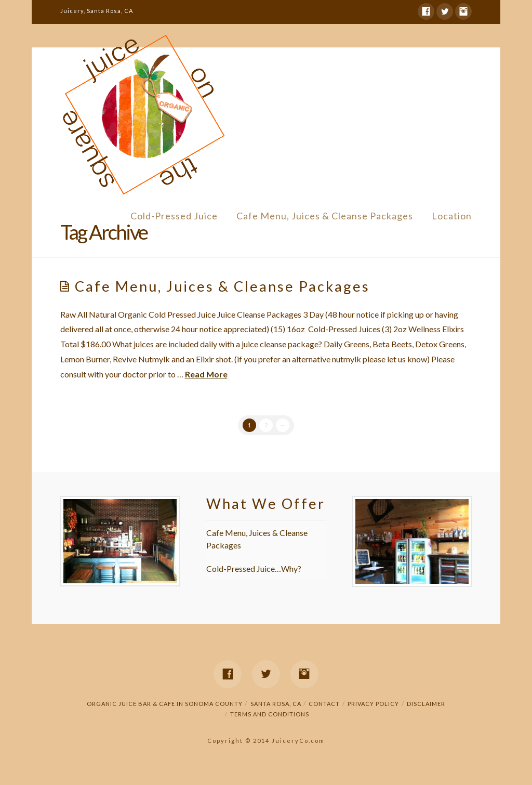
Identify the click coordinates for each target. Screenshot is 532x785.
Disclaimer (426, 708)
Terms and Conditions (270, 718)
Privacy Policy (373, 708)
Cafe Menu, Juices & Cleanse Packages (325, 216)
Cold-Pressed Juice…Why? (254, 573)
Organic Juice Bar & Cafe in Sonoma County (165, 708)
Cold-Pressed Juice (174, 216)
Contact (324, 708)
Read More (206, 376)
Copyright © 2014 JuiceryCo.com (266, 745)
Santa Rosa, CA (276, 708)
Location (452, 216)
